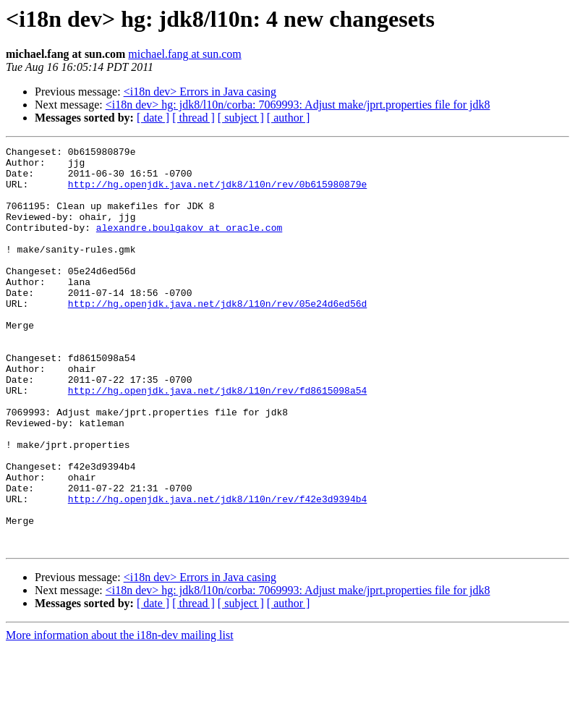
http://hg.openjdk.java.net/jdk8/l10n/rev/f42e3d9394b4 (217, 570)
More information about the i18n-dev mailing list (120, 715)
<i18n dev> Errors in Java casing (200, 92)
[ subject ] (241, 118)
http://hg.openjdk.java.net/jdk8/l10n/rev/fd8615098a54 (217, 440)
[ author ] (289, 118)
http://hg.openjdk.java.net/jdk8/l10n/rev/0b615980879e (217, 192)
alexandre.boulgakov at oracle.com (189, 245)
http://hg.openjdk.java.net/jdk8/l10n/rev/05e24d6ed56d (217, 336)
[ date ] (153, 118)
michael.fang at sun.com (184, 54)
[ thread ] (193, 118)
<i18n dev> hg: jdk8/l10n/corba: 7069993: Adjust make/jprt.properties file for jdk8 (298, 105)
